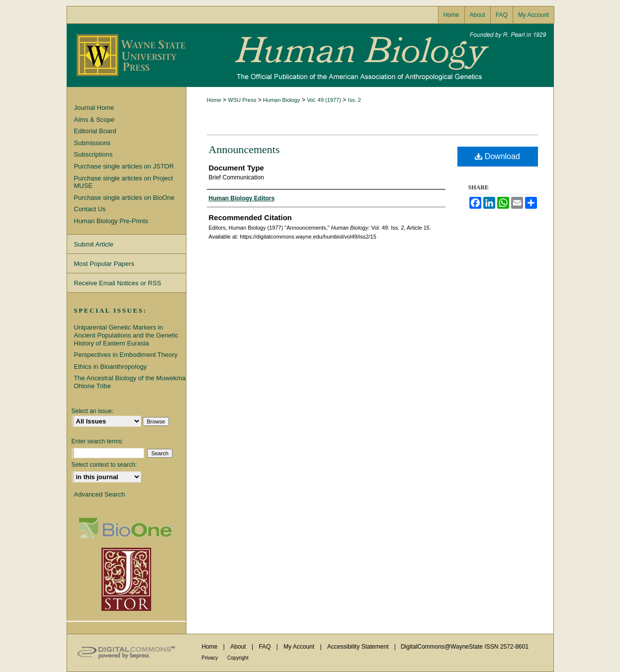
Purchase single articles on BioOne (124, 198)
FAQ (265, 647)
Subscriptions (93, 154)
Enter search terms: (98, 441)
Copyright (238, 658)
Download (497, 156)
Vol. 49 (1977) (324, 100)
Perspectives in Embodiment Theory (126, 355)
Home (214, 100)
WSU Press (242, 100)
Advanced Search (100, 494)
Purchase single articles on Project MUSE (124, 182)
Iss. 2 (354, 100)
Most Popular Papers (104, 264)
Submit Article (94, 244)
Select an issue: (93, 411)
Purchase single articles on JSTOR (124, 166)
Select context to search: (104, 465)
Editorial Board (95, 131)
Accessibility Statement (359, 647)
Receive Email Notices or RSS (118, 283)
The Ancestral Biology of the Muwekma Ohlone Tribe (130, 382)
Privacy (211, 658)
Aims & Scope (94, 120)
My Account (300, 647)
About (239, 647)
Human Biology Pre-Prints (111, 221)
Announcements (244, 149)
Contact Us (90, 209)
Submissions (92, 143)
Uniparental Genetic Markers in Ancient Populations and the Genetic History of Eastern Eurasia (126, 335)
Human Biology (310, 55)
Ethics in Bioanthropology (111, 367)
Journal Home (94, 108)
